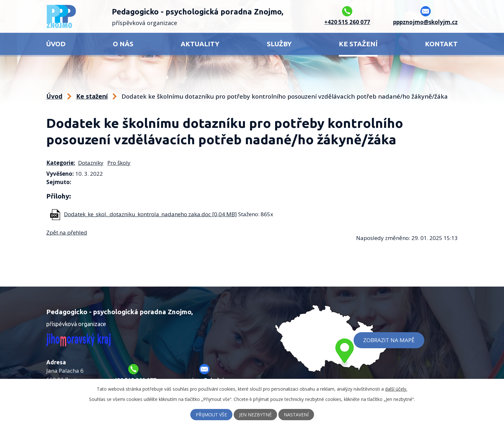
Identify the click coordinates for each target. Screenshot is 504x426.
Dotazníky (91, 163)
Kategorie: (61, 163)
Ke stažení (358, 44)
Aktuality (200, 44)
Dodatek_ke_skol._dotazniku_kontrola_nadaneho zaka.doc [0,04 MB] (150, 214)
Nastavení (296, 415)
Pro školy (119, 163)
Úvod (56, 44)
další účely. (396, 389)
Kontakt (441, 44)
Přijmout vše (211, 415)
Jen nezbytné (255, 415)
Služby (279, 44)
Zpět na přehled (67, 232)
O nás (123, 44)
